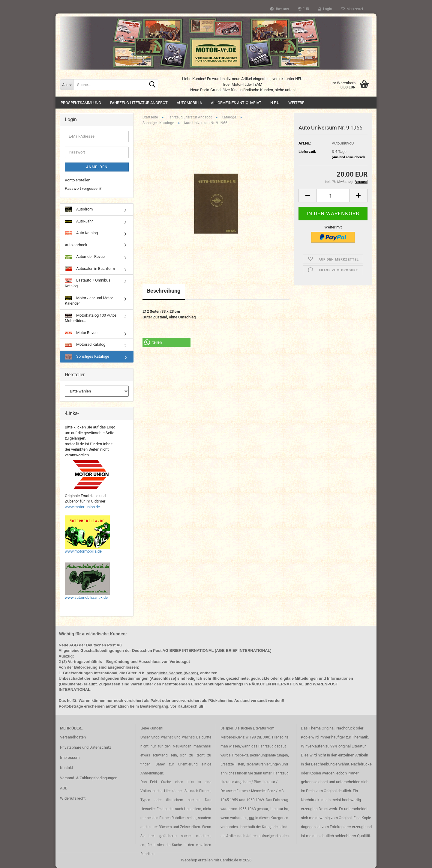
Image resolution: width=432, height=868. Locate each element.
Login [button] (325, 9)
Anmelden (97, 167)
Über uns (279, 9)
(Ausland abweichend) (348, 157)
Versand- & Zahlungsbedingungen (89, 778)
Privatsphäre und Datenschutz (85, 747)
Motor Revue (81, 333)
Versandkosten (73, 737)
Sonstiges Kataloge (87, 357)
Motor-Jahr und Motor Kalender (89, 301)
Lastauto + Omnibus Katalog (88, 283)
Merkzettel (352, 9)
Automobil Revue (85, 257)
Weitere (296, 103)
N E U (275, 103)
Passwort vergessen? (83, 188)
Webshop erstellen (197, 860)
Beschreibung (164, 291)
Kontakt (67, 768)
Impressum (70, 758)
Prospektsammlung (81, 103)
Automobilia (189, 103)
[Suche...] (67, 85)
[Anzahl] (333, 196)
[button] (303, 9)
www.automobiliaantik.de (86, 597)
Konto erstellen (78, 180)
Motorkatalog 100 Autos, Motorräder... (91, 318)
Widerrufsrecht (73, 798)
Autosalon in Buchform (90, 269)
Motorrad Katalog (85, 344)
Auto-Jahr (79, 221)
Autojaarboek (76, 245)
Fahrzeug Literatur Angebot (139, 103)
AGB (64, 788)
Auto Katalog (81, 233)
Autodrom (79, 209)
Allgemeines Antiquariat (236, 103)
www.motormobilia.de (83, 551)
